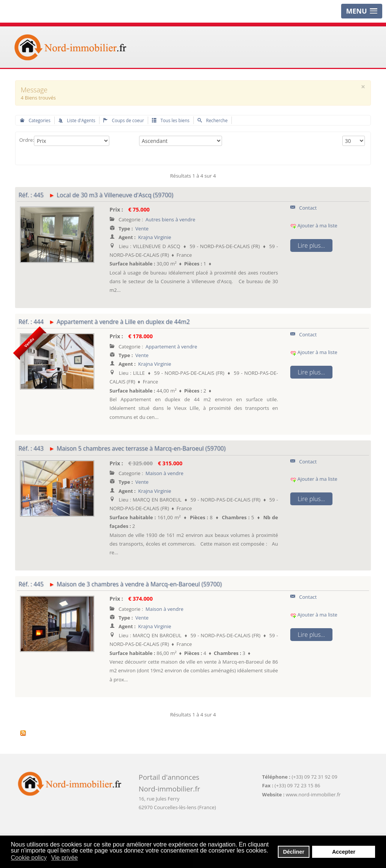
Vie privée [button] (65, 858)
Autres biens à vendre (170, 219)
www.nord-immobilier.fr (313, 794)
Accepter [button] (344, 852)
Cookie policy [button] (29, 858)
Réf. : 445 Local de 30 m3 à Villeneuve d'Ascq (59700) (96, 195)
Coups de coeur (124, 120)
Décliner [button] (294, 852)
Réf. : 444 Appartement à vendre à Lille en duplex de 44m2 (104, 322)
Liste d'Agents (77, 120)
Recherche (213, 120)
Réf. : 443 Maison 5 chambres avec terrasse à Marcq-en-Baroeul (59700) (122, 448)
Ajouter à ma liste (314, 225)
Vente (142, 229)
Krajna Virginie (155, 237)
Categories (35, 120)
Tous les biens (171, 120)
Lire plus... (311, 245)
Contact (304, 208)
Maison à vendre (165, 473)
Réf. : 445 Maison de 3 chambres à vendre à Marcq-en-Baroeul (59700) (120, 584)
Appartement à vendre (171, 347)
